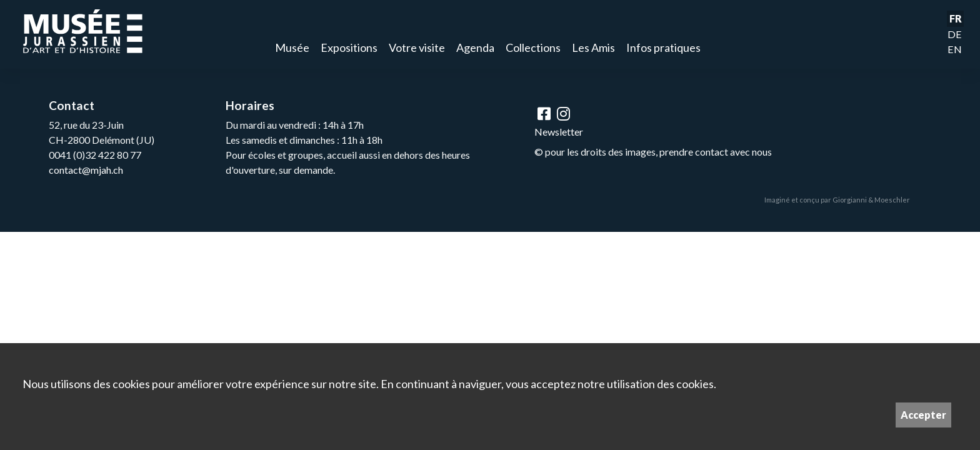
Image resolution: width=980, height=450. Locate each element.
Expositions (349, 47)
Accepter (923, 415)
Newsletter (559, 132)
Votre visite (417, 47)
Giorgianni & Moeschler (871, 200)
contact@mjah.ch (86, 170)
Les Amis (593, 47)
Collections (533, 47)
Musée (292, 47)
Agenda (475, 47)
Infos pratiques (663, 47)
